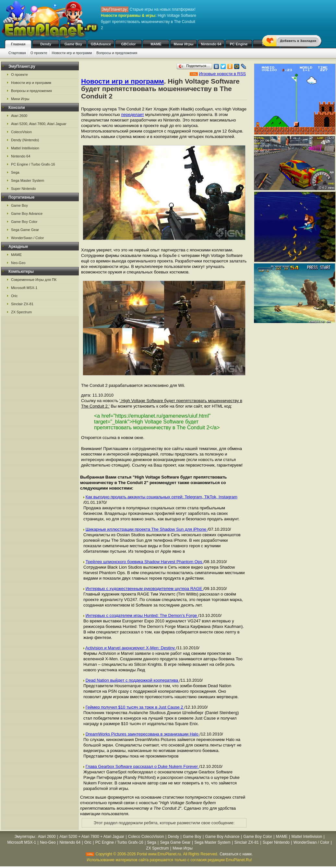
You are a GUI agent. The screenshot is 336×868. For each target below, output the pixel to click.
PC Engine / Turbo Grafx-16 (33, 164)
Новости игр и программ (72, 53)
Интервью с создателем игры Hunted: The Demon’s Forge (142, 615)
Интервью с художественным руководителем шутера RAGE (144, 589)
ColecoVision (21, 132)
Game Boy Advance (27, 214)
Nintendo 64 (211, 44)
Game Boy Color (24, 222)
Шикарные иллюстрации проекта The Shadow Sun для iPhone (147, 529)
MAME (156, 44)
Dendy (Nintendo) (25, 140)
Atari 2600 (19, 116)
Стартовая (17, 53)
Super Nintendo (23, 189)
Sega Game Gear (25, 230)
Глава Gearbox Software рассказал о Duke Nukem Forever (142, 766)
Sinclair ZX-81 (22, 304)
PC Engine (239, 44)
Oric (14, 296)
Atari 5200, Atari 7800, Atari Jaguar (39, 124)
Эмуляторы (25, 837)
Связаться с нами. (236, 854)
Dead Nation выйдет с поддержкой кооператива (132, 680)
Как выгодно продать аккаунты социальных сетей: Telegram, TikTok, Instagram (162, 497)
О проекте (39, 53)
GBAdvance (101, 44)
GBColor (128, 44)
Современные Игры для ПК (34, 280)
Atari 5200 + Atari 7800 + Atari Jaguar (92, 837)
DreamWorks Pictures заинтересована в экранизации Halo (143, 734)
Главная (18, 44)
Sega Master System (28, 180)
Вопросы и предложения (117, 53)
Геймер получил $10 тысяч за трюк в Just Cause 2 (135, 707)
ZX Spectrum (21, 312)
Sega (15, 172)
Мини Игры (184, 44)
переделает (132, 115)
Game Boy (73, 44)
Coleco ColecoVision (146, 837)
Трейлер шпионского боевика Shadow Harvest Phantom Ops (145, 562)
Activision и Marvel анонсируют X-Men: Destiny (131, 648)
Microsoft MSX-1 (24, 288)
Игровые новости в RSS (222, 74)
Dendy (46, 44)
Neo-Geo (18, 263)
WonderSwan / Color (27, 238)
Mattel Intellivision (25, 148)
